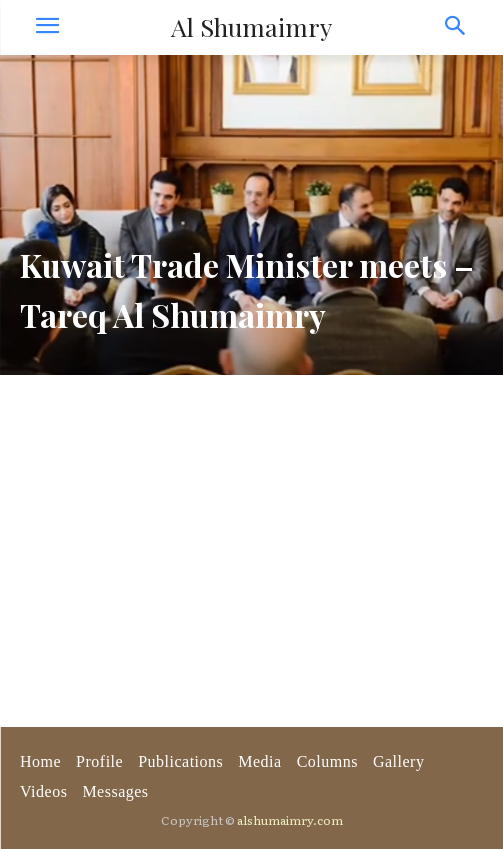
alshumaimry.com (290, 820)
